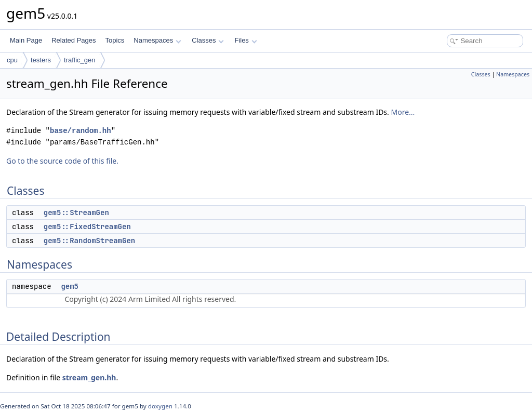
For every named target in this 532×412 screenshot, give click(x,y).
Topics (115, 40)
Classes (208, 40)
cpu (12, 60)
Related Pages (74, 40)
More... (403, 112)
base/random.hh (81, 131)
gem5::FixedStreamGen (87, 227)
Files (245, 40)
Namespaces (157, 40)
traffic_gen (79, 60)
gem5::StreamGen (76, 212)
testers (41, 60)
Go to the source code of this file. (62, 161)
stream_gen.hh (89, 377)
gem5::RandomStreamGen (89, 241)
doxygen (160, 406)
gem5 (70, 286)
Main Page (26, 40)
